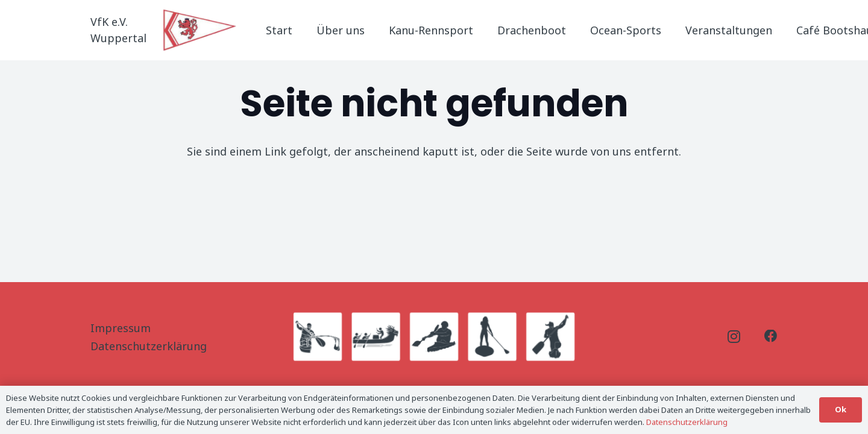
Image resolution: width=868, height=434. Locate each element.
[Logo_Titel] (201, 30)
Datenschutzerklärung (149, 346)
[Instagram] (734, 337)
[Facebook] (771, 336)
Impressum (121, 328)
